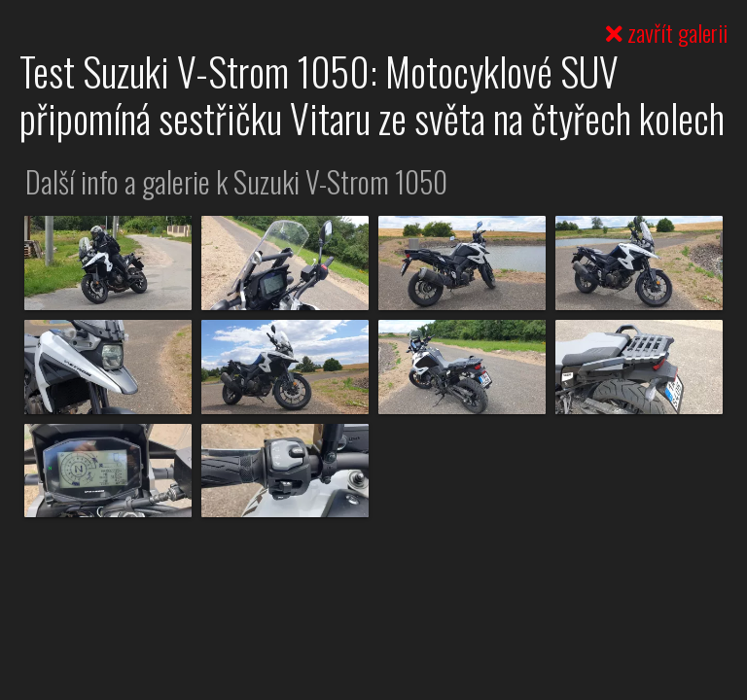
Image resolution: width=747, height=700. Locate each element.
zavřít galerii (667, 32)
